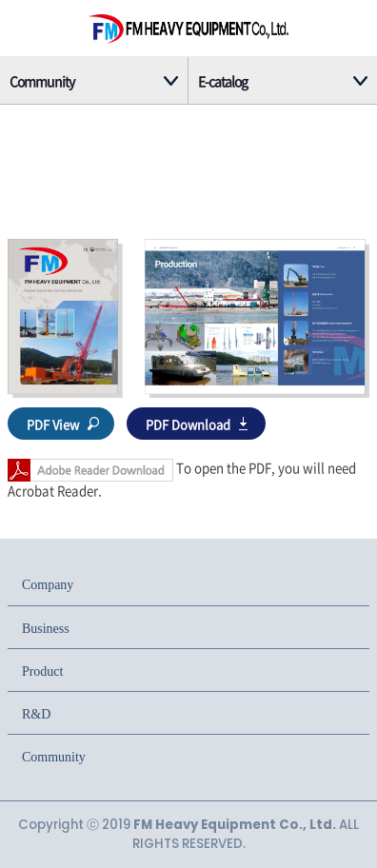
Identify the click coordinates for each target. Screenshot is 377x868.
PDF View (53, 424)
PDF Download (188, 424)
